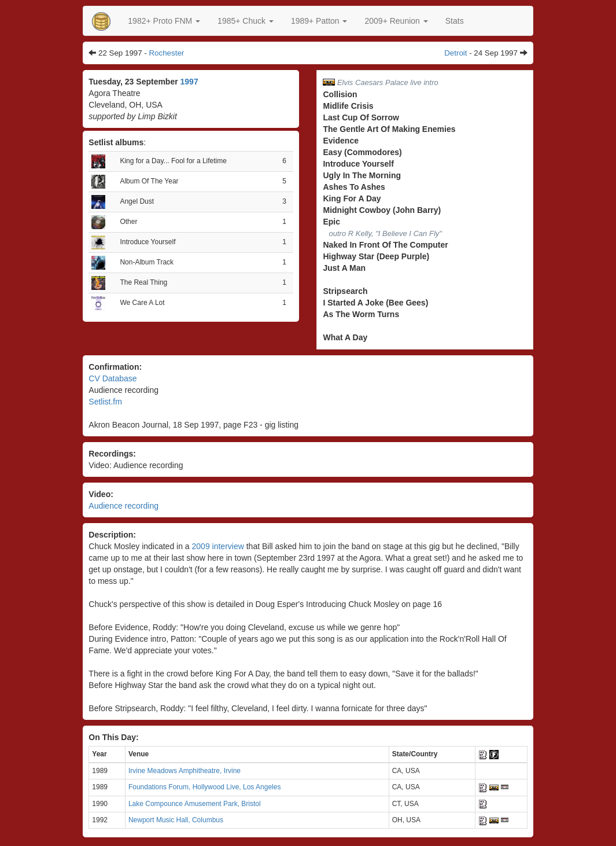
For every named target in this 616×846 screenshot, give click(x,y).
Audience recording (123, 506)
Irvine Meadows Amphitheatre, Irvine (185, 771)
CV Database (112, 378)
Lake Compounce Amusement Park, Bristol (195, 804)
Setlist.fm (105, 402)
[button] (164, 21)
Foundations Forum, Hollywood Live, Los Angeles (204, 787)
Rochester (166, 53)
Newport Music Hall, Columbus (176, 820)
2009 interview (218, 546)
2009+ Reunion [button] (396, 21)
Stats (455, 21)
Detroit (455, 53)
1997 (189, 82)
